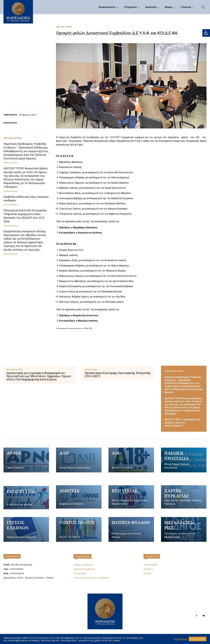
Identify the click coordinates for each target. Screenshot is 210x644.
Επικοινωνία (12, 556)
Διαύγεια (148, 569)
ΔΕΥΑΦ (147, 573)
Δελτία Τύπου (64, 27)
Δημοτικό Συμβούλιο (84, 569)
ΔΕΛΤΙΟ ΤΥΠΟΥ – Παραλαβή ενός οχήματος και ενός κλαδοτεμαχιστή (182, 423)
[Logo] (105, 611)
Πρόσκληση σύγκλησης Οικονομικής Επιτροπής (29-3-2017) (118, 375)
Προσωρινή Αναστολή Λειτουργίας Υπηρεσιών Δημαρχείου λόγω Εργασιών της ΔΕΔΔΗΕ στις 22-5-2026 (25, 216)
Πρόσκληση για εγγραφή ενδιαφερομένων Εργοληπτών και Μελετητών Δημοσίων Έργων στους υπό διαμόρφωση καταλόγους (39, 376)
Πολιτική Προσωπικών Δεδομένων (91, 578)
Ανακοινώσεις (11, 163)
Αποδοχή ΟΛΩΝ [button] (198, 639)
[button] (206, 33)
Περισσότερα (180, 639)
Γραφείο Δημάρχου (83, 565)
